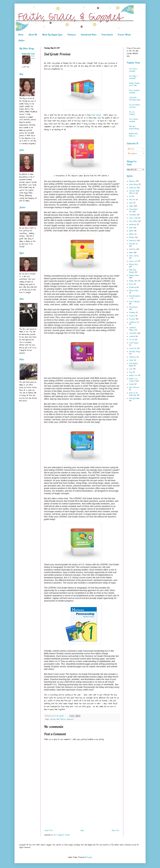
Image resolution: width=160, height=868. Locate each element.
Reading (132, 312)
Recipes (132, 316)
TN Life (132, 340)
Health (131, 231)
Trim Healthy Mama (133, 365)
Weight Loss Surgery (133, 380)
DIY (130, 196)
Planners (72, 35)
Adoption (132, 181)
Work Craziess (134, 387)
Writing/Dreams (134, 398)
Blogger (89, 857)
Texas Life (133, 348)
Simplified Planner (132, 329)
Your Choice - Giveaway (134, 70)
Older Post (115, 830)
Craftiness (133, 188)
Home (21, 35)
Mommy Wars (133, 281)
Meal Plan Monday (132, 271)
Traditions (132, 357)
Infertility (132, 249)
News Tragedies (134, 302)
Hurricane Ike (133, 244)
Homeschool (70, 719)
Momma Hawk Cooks (28, 54)
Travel (131, 360)
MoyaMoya (132, 287)
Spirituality (133, 333)
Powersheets (107, 35)
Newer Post (49, 830)
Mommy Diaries (134, 275)
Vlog (131, 372)
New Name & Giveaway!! (133, 77)
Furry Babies (133, 221)
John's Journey (134, 256)
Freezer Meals (124, 35)
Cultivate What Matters (58, 719)
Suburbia (132, 336)
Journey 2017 (133, 261)
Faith (131, 203)
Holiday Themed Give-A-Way (134, 84)
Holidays (132, 237)
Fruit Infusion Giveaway (134, 120)
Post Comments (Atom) (62, 835)
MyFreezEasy (134, 291)
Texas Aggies (134, 343)
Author (21, 40)
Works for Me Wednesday (133, 394)
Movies (131, 284)
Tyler (131, 369)
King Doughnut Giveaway (134, 92)
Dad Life (132, 200)
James (131, 253)
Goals (131, 228)
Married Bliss (133, 264)
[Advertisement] (82, 811)
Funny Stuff (133, 218)
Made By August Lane (52, 35)
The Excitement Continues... (135, 106)
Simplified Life (134, 322)
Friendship (133, 215)
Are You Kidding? (132, 113)
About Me (33, 35)
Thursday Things (135, 352)
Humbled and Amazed (133, 135)
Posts (131, 149)
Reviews (132, 319)
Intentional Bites (89, 35)
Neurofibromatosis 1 (135, 297)
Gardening (133, 224)
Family (131, 206)
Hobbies (131, 234)
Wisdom (131, 384)
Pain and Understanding (134, 128)
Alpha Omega (96, 115)
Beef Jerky (33, 57)
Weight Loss (133, 375)
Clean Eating (133, 184)
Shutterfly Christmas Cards (135, 99)
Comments (133, 154)
